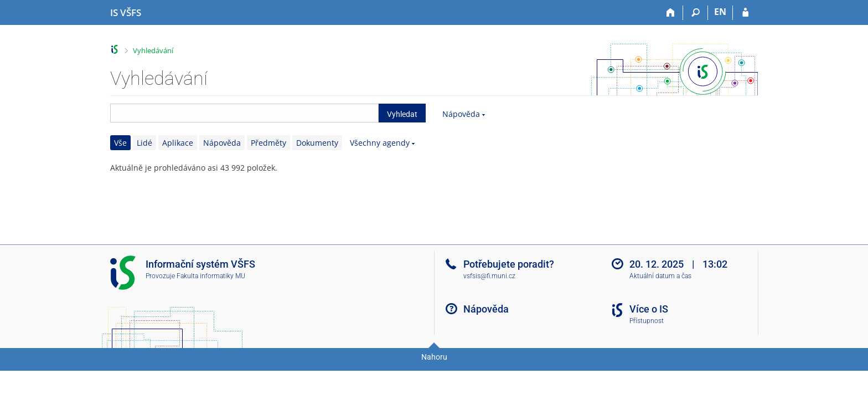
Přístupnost (647, 321)
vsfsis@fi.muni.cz (489, 276)
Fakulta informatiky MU (211, 276)
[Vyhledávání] (696, 13)
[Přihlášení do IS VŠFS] (745, 13)
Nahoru (434, 357)
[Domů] (671, 13)
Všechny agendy (380, 143)
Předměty (268, 143)
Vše (120, 143)
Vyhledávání (153, 50)
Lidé (144, 143)
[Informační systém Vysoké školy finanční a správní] (126, 13)
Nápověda (461, 114)
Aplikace (178, 143)
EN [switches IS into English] (720, 12)
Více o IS (649, 309)
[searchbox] (244, 113)
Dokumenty (317, 143)
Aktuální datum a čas (660, 276)
